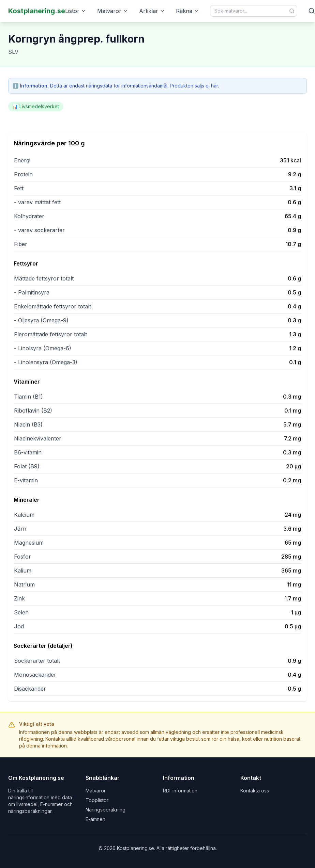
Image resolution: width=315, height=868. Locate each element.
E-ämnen (95, 819)
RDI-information (180, 791)
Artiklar (152, 11)
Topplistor (97, 800)
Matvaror (113, 11)
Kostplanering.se (37, 11)
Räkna (187, 11)
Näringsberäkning (106, 810)
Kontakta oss (255, 791)
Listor (76, 11)
